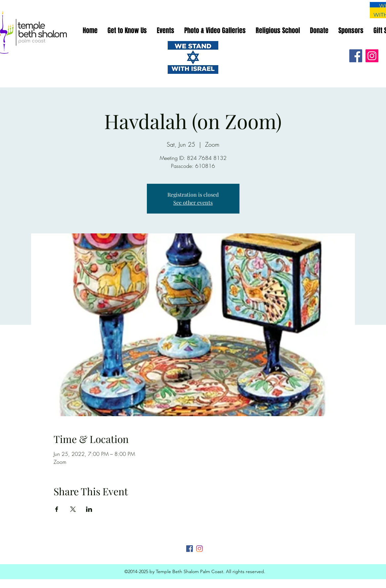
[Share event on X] (73, 509)
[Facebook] (356, 56)
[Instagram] (372, 56)
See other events (193, 202)
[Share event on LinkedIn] (89, 509)
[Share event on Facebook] (57, 509)
